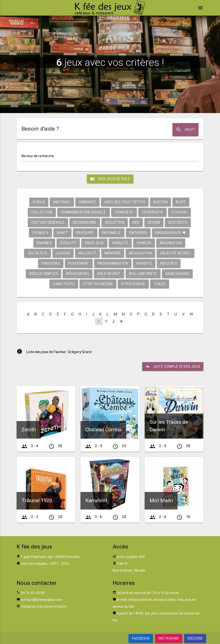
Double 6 (40, 233)
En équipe (85, 233)
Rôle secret (109, 274)
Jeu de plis (38, 253)
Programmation (113, 263)
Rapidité (144, 263)
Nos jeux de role (110, 179)
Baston (160, 202)
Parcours (51, 263)
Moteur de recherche (38, 156)
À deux (39, 202)
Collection (42, 212)
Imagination (171, 243)
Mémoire (113, 253)
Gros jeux (94, 243)
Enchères (138, 233)
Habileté (120, 243)
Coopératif (152, 212)
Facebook (141, 638)
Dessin (154, 222)
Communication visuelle (84, 212)
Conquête (124, 212)
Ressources (78, 274)
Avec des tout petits (125, 202)
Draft (63, 233)
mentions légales (34, 564)
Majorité (87, 253)
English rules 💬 (171, 233)
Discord (195, 638)
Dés (136, 222)
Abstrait (62, 202)
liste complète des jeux (173, 366)
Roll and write (143, 274)
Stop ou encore (98, 284)
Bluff (181, 202)
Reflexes (169, 263)
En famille (112, 233)
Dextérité (178, 222)
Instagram (169, 638)
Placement (79, 263)
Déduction (115, 222)
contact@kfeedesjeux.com (42, 600)
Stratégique (133, 284)
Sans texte (64, 284)
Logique (63, 253)
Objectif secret (175, 253)
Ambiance (87, 202)
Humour (144, 243)
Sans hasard (177, 274)
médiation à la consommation (44, 606)
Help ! (185, 130)
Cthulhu (180, 212)
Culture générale (48, 222)
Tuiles (160, 284)
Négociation (140, 253)
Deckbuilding (85, 222)
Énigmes (44, 243)
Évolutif (68, 243)
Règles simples (44, 274)
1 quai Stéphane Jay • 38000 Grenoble (50, 557)
